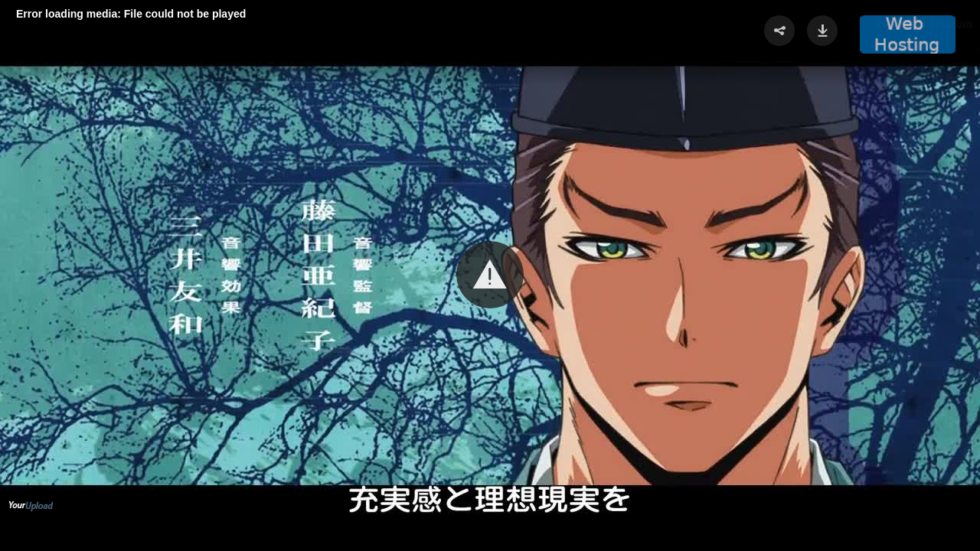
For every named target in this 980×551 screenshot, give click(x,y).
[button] (490, 275)
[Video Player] (490, 275)
